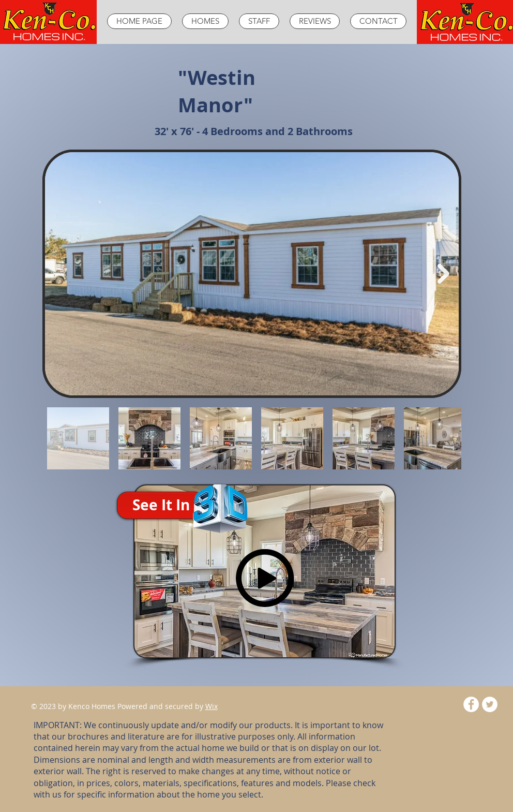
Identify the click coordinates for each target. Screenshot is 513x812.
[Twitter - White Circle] (490, 704)
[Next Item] (443, 274)
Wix (212, 706)
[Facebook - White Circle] (471, 704)
